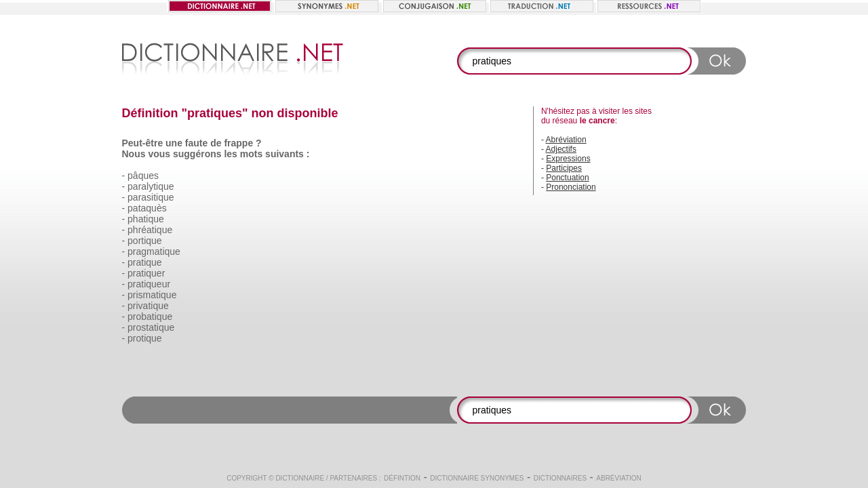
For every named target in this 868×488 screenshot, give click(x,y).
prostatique (151, 327)
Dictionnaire (300, 478)
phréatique (150, 230)
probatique (150, 317)
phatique (146, 219)
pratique (145, 262)
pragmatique (154, 251)
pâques (143, 176)
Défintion (402, 478)
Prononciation (571, 187)
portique (145, 241)
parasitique (151, 197)
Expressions (568, 159)
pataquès (147, 208)
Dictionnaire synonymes (477, 478)
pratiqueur (149, 284)
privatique (148, 306)
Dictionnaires (560, 478)
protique (145, 338)
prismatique (152, 295)
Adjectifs (561, 149)
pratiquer (146, 273)
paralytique (151, 186)
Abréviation (566, 140)
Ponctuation (567, 178)
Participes (564, 168)
